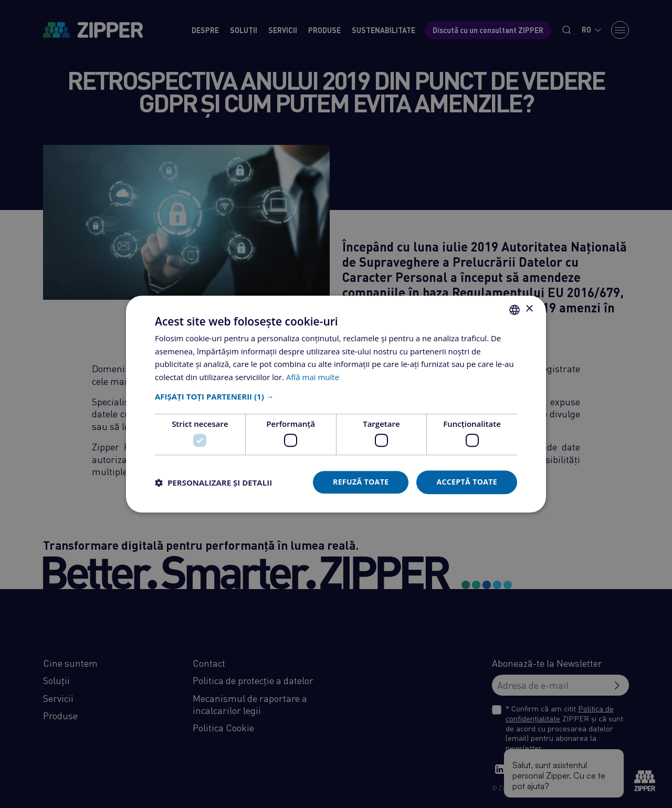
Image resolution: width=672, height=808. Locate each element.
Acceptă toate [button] (467, 482)
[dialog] (336, 404)
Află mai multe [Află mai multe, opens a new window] (313, 377)
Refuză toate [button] (361, 482)
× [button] (529, 309)
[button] (336, 396)
